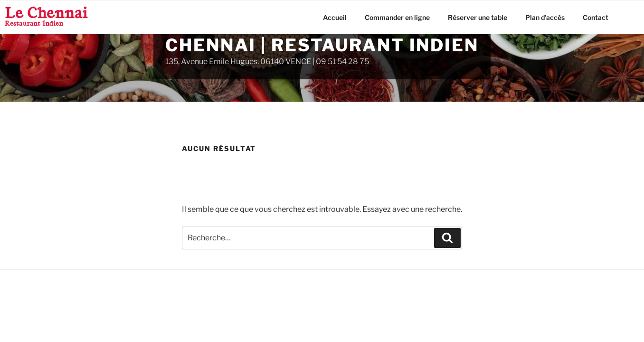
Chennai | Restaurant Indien (322, 45)
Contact (596, 17)
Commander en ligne (397, 17)
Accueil (335, 17)
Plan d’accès (545, 17)
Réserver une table (478, 17)
